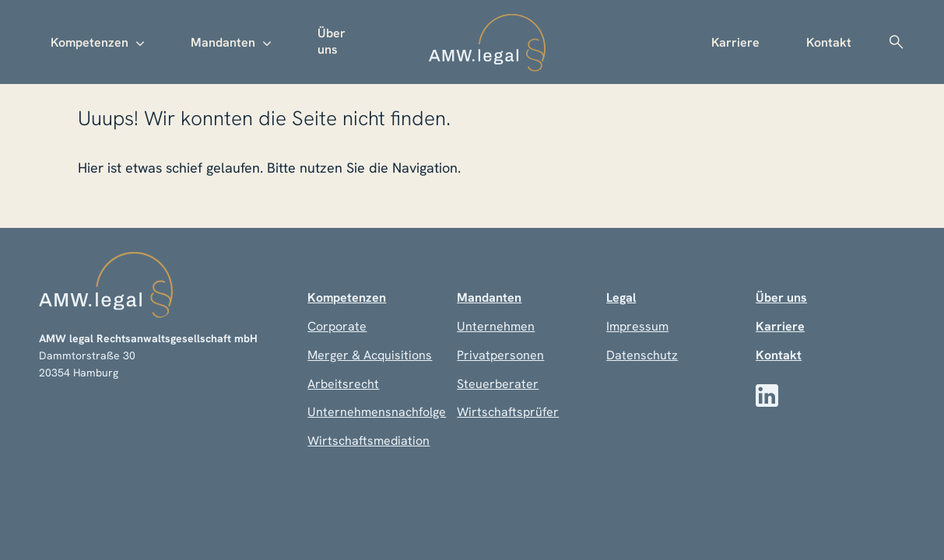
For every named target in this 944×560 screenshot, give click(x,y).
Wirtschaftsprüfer (508, 412)
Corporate (337, 326)
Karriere (735, 42)
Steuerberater (498, 384)
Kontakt (829, 42)
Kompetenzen (89, 42)
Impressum (637, 326)
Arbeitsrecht (343, 384)
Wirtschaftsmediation (368, 441)
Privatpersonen (500, 355)
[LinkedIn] (767, 395)
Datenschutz (642, 355)
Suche (896, 42)
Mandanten (223, 42)
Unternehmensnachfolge (377, 412)
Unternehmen (496, 326)
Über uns (332, 41)
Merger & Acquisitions (370, 355)
